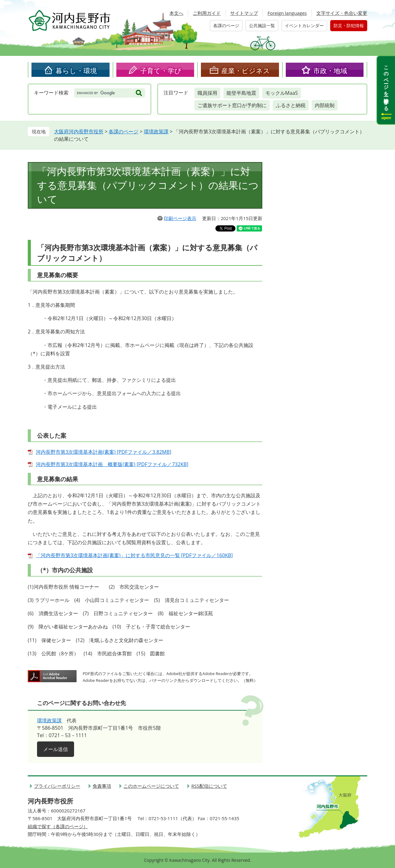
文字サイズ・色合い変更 (342, 13)
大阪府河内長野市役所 (79, 131)
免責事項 (102, 786)
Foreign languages (287, 13)
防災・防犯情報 (349, 25)
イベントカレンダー (304, 25)
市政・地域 (330, 70)
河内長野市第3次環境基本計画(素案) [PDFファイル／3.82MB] (104, 452)
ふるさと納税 (291, 105)
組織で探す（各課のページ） (58, 826)
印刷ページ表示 (180, 218)
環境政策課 (156, 131)
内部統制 (325, 105)
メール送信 (56, 749)
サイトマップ (244, 13)
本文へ (176, 13)
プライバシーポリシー (57, 786)
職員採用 (207, 93)
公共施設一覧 (262, 25)
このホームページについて (151, 786)
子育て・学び (161, 70)
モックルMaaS (282, 93)
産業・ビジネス (246, 70)
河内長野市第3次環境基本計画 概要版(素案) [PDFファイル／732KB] (112, 464)
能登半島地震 (241, 93)
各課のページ (226, 25)
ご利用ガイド (207, 13)
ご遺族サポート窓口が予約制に (232, 105)
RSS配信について (209, 786)
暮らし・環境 (76, 70)
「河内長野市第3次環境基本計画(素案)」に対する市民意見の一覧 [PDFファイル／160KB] (134, 555)
